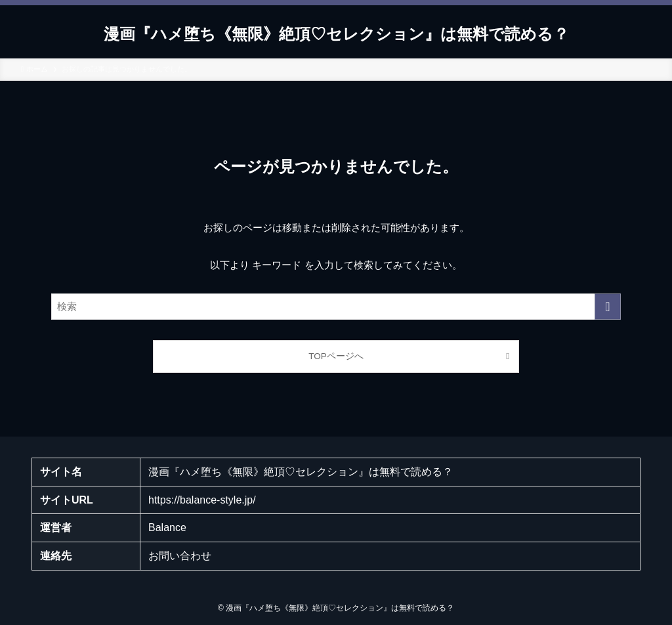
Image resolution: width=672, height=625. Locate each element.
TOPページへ (336, 356)
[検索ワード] (336, 307)
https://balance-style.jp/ (202, 500)
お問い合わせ (180, 556)
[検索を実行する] (608, 307)
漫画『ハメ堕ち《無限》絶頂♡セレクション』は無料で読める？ (336, 34)
